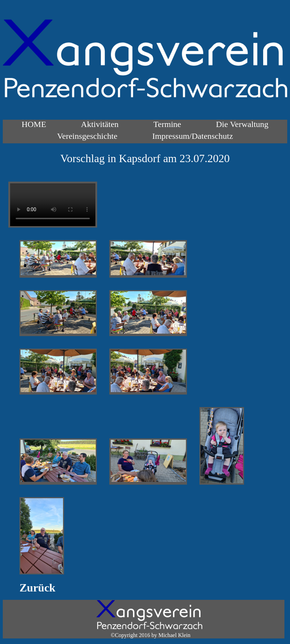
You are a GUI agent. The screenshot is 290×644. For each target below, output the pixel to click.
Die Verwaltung (242, 124)
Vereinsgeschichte (87, 136)
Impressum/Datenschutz (193, 136)
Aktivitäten (100, 124)
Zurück (37, 588)
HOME (34, 124)
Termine (167, 124)
